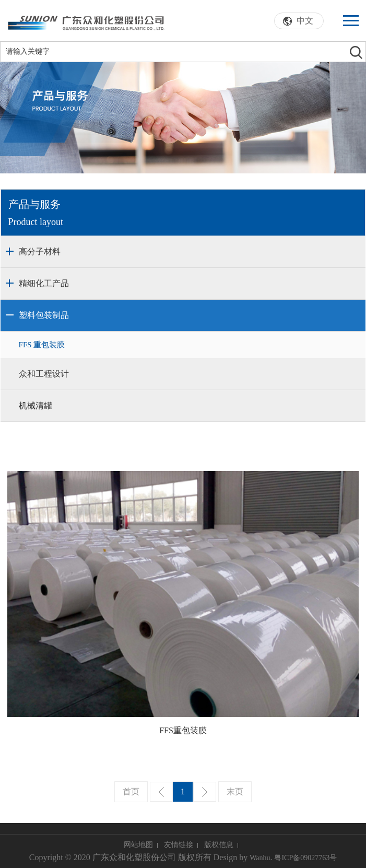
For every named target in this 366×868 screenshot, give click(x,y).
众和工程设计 (44, 374)
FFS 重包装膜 (42, 345)
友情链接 (179, 845)
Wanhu (260, 858)
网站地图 (138, 845)
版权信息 (219, 845)
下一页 (205, 792)
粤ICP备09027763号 (305, 858)
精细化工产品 (44, 283)
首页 (131, 791)
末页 (235, 791)
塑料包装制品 (44, 315)
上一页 (161, 792)
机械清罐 (36, 406)
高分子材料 (40, 251)
